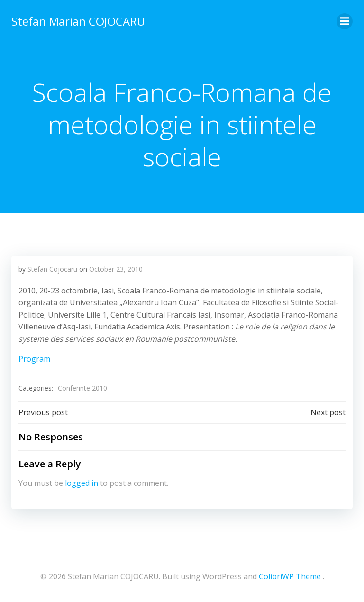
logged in (82, 483)
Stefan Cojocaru (52, 269)
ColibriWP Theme (290, 576)
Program (34, 359)
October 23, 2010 (116, 269)
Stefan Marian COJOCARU (78, 21)
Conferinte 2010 (82, 388)
